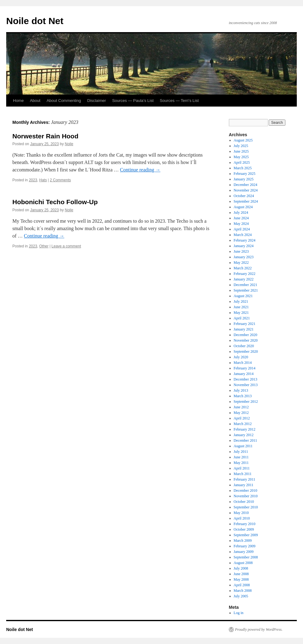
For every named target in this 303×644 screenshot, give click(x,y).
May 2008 (241, 579)
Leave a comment (66, 246)
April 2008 (242, 585)
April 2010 (242, 518)
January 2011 (244, 485)
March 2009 (243, 541)
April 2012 (242, 418)
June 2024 (241, 218)
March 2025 (243, 168)
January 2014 (244, 374)
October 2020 (244, 346)
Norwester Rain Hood (45, 136)
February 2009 (245, 546)
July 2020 (241, 357)
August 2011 (243, 446)
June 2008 (241, 574)
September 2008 (246, 557)
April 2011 (242, 468)
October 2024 (244, 196)
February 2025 (245, 174)
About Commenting (64, 101)
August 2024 (243, 207)
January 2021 (244, 329)
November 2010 (246, 496)
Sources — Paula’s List (133, 101)
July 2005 (241, 596)
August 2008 (243, 563)
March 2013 (243, 396)
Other (44, 246)
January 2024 (244, 246)
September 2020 (246, 351)
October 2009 (244, 529)
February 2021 (245, 324)
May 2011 (241, 463)
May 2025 (241, 157)
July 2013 (241, 390)
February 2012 (245, 429)
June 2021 (241, 307)
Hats (43, 180)
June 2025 (241, 151)
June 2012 (241, 407)
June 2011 (241, 457)
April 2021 (242, 318)
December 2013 (245, 379)
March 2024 (243, 235)
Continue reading (140, 170)
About (35, 101)
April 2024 (242, 229)
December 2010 (245, 490)
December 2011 (245, 440)
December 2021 (245, 285)
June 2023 (241, 251)
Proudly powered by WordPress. (259, 629)
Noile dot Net (35, 21)
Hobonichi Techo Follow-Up (55, 202)
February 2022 (245, 274)
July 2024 (241, 213)
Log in (239, 613)
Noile (69, 144)
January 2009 (244, 552)
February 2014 (245, 368)
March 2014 (243, 363)
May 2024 (241, 224)
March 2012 (243, 424)
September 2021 (246, 290)
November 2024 (246, 190)
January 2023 (244, 257)
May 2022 (241, 263)
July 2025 (241, 146)
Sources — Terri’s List (179, 101)
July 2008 (241, 568)
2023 (33, 180)
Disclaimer (97, 101)
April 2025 (242, 162)
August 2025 (243, 140)
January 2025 (244, 179)
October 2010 (244, 502)
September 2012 (246, 402)
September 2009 (246, 535)
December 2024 (245, 185)
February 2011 (245, 479)
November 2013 (246, 385)
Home (18, 101)
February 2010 (245, 524)
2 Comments (60, 180)
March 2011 (243, 474)
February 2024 (245, 240)
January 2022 (244, 279)
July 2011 (241, 452)
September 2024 (246, 201)
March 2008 (243, 591)
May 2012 (241, 413)
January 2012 (244, 435)
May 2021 (241, 313)
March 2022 (243, 268)
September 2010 (246, 507)
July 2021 (241, 301)
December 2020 (245, 335)
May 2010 (241, 513)
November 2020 (246, 340)
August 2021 (243, 296)
